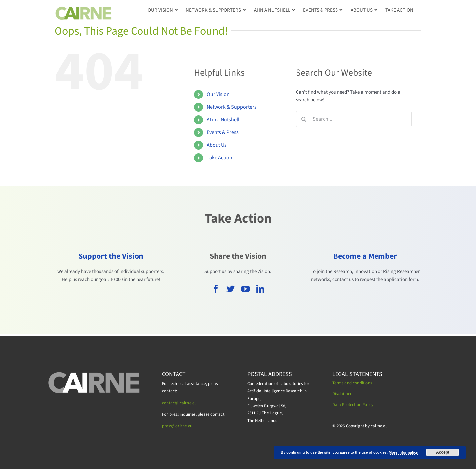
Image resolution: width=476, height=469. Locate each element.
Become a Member (365, 256)
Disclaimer (342, 394)
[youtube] (245, 289)
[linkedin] (260, 289)
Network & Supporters (232, 107)
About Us (217, 145)
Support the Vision (111, 256)
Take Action (219, 158)
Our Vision (218, 94)
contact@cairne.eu (179, 403)
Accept (443, 452)
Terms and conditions (352, 383)
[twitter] (231, 289)
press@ (169, 426)
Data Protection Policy (353, 405)
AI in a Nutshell (223, 120)
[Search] (304, 119)
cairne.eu (184, 426)
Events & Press (223, 132)
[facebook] (216, 289)
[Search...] (354, 119)
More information (404, 452)
